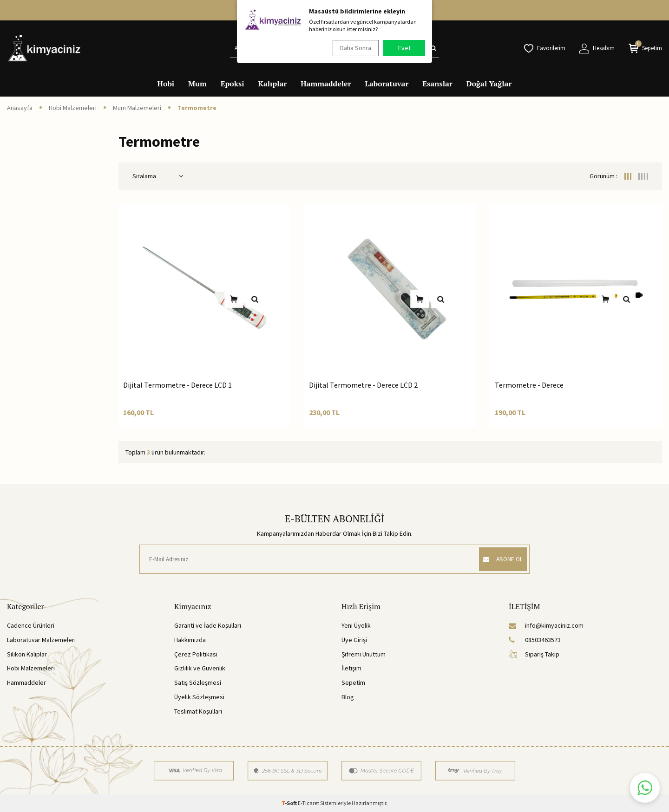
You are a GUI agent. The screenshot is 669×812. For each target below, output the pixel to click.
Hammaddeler (326, 84)
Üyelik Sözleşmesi (199, 697)
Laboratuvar (387, 84)
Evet (404, 48)
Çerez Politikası (196, 654)
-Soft (290, 803)
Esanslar (437, 84)
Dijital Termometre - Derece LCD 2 (363, 385)
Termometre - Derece (529, 385)
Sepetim (353, 682)
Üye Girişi (354, 640)
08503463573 (535, 640)
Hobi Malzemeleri (73, 108)
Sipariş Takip (534, 654)
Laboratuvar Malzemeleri (41, 640)
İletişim (351, 668)
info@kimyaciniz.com (546, 625)
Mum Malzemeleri (137, 108)
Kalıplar (273, 84)
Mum (197, 84)
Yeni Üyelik (356, 625)
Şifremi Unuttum (364, 654)
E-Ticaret (308, 803)
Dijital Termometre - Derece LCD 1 (177, 385)
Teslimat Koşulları (198, 711)
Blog (348, 697)
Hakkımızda (190, 640)
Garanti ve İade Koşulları (208, 625)
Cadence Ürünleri (31, 625)
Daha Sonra (353, 48)
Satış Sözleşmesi (198, 682)
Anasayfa (20, 108)
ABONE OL (499, 559)
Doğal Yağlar (489, 84)
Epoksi (233, 84)
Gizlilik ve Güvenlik (200, 668)
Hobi (166, 84)
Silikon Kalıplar (27, 654)
